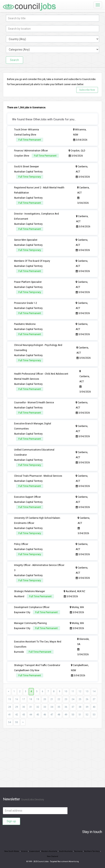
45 (38, 715)
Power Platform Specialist (28, 282)
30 (24, 707)
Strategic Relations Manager (30, 591)
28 (10, 707)
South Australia (66, 851)
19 (38, 699)
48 (59, 715)
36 (66, 707)
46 (45, 715)
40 (94, 707)
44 (31, 715)
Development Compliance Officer (32, 607)
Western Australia (49, 851)
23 (66, 699)
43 (24, 715)
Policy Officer (21, 544)
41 (10, 715)
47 (52, 715)
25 (80, 699)
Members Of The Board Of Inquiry (32, 261)
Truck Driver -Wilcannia (26, 130)
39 (87, 707)
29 (17, 707)
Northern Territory (92, 851)
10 (66, 691)
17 (24, 699)
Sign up (11, 821)
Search (14, 60)
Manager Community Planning (30, 623)
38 (80, 707)
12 (80, 691)
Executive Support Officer (27, 497)
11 (73, 691)
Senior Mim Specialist (26, 240)
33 (45, 707)
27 (94, 699)
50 (73, 715)
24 (73, 699)
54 (10, 722)
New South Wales (12, 851)
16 (17, 699)
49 (66, 715)
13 (87, 691)
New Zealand (52, 856)
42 (17, 715)
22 (59, 699)
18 (31, 699)
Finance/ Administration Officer (31, 151)
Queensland (34, 851)
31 (31, 707)
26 (87, 699)
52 (87, 715)
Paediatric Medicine (25, 324)
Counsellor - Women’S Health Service (34, 403)
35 (59, 707)
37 (73, 707)
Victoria (24, 851)
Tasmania (78, 851)
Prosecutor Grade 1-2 (26, 303)
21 (52, 699)
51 (80, 715)
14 (94, 691)
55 (17, 722)
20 (45, 699)
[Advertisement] (52, 760)
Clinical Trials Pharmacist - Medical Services (38, 476)
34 (52, 707)
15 (10, 699)
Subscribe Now (87, 90)
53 (94, 715)
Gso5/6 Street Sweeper (26, 167)
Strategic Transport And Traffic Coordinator (37, 665)
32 (38, 707)
